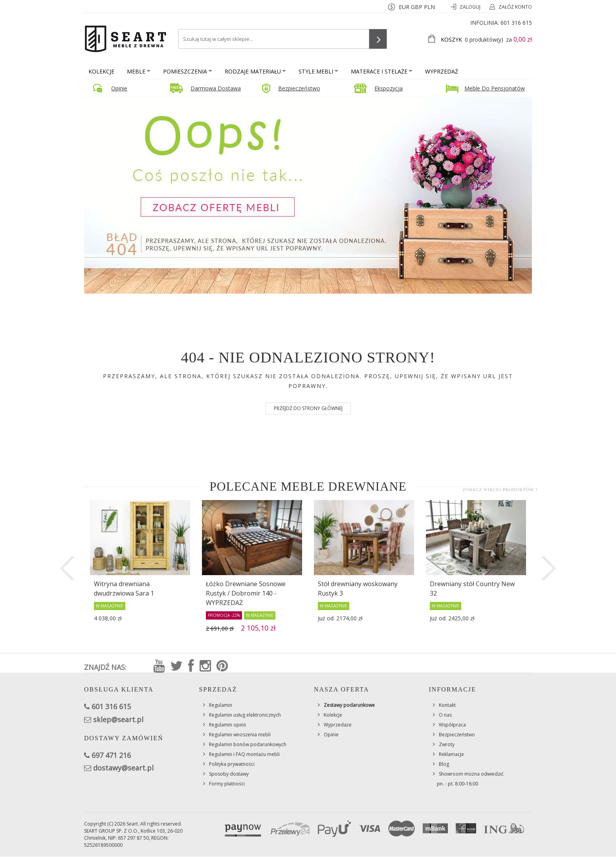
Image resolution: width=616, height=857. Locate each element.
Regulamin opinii (227, 725)
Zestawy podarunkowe (349, 705)
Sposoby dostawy (229, 774)
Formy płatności (227, 784)
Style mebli (318, 71)
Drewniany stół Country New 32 (472, 588)
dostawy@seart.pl (123, 768)
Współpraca (452, 725)
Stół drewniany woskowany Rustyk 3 (358, 588)
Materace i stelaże (382, 71)
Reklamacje (451, 754)
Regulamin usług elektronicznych (245, 715)
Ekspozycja (389, 88)
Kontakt (447, 705)
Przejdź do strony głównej (308, 408)
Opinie (119, 88)
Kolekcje (101, 71)
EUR (404, 7)
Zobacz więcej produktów (498, 489)
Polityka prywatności (232, 764)
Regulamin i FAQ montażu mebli (244, 754)
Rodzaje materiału (255, 71)
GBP (417, 7)
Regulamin (221, 705)
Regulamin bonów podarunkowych (248, 744)
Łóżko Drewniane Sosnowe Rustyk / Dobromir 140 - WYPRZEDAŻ (246, 593)
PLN (429, 7)
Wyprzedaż (442, 71)
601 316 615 (516, 23)
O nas (445, 715)
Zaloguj (471, 7)
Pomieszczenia (188, 71)
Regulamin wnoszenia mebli (240, 735)
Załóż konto (515, 7)
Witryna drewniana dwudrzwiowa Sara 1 (124, 588)
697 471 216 (111, 755)
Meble (139, 71)
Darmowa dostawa (216, 88)
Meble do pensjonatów (495, 88)
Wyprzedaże (338, 725)
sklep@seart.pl (118, 719)
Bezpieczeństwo (299, 88)
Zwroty (447, 744)
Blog (444, 764)
